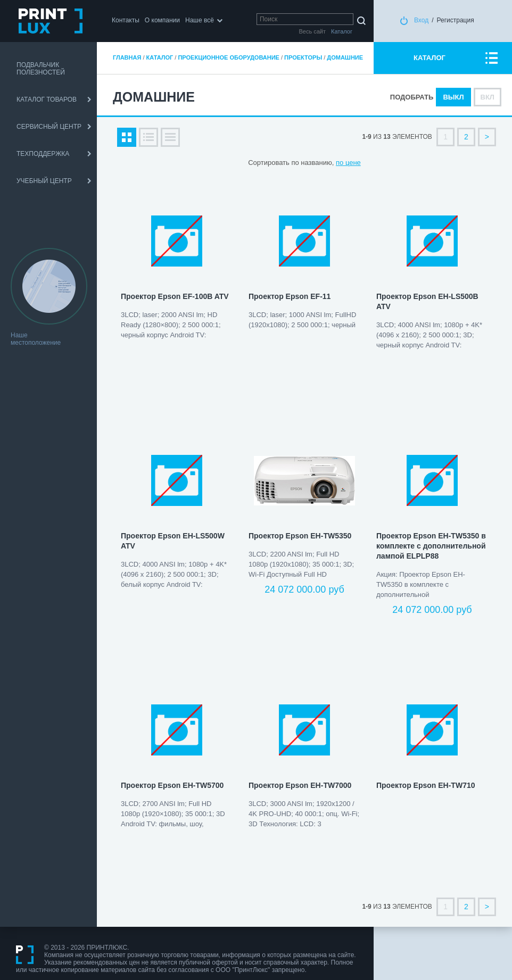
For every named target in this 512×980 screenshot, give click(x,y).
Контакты (126, 20)
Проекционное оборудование (228, 57)
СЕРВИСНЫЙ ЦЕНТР (49, 127)
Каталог (160, 57)
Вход (421, 20)
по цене (348, 163)
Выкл (453, 97)
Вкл (488, 97)
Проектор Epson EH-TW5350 (300, 536)
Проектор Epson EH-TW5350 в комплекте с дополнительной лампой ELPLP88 (431, 546)
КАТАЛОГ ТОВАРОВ (47, 99)
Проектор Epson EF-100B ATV (175, 296)
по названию (311, 163)
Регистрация (456, 20)
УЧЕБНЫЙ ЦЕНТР (44, 181)
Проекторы (303, 57)
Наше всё (200, 20)
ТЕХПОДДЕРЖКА (43, 154)
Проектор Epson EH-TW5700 (172, 785)
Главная (127, 57)
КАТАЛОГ (430, 58)
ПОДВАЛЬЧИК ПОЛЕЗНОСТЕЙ (41, 69)
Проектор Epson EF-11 (290, 296)
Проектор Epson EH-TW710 (426, 785)
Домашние (345, 57)
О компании (162, 20)
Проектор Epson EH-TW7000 (300, 785)
